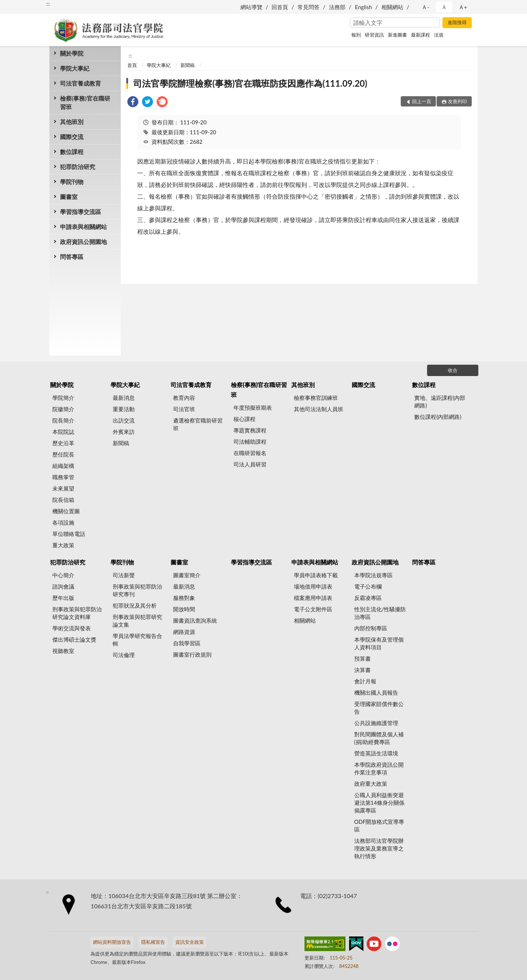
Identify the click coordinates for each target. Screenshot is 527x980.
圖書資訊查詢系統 (195, 620)
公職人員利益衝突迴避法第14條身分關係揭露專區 (379, 803)
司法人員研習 (250, 464)
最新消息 (124, 398)
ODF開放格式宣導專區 (379, 825)
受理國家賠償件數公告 (379, 708)
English (364, 7)
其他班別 (72, 122)
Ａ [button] (444, 7)
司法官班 (184, 409)
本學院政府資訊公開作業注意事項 (379, 768)
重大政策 (63, 545)
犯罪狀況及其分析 (135, 605)
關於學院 (72, 53)
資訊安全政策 (190, 942)
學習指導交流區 (81, 212)
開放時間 (184, 609)
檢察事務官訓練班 (316, 398)
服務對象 (184, 598)
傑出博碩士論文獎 (74, 639)
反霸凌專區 (368, 598)
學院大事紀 (75, 68)
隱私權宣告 (153, 942)
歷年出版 (63, 598)
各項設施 (63, 522)
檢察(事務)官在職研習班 (85, 102)
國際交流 (72, 137)
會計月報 (365, 681)
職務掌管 (63, 477)
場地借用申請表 (313, 586)
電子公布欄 (368, 586)
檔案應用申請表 (313, 598)
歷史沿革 (63, 443)
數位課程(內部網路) (438, 417)
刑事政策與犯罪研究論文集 (137, 621)
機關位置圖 (66, 511)
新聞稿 (188, 65)
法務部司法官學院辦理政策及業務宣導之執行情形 (379, 848)
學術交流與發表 (72, 628)
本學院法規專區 (373, 575)
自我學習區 (187, 643)
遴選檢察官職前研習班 (198, 424)
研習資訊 (374, 35)
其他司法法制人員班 (319, 409)
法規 (439, 35)
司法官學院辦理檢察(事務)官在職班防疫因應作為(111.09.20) (250, 83)
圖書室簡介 (187, 575)
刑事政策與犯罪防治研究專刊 (137, 590)
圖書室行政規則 (192, 654)
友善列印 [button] (457, 101)
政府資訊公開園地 (83, 242)
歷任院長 (63, 454)
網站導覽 (251, 7)
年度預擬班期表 (253, 408)
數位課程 (72, 152)
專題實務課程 (250, 430)
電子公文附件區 (313, 609)
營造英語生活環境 (376, 753)
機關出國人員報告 (376, 692)
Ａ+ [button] (463, 7)
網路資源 (184, 632)
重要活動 (124, 409)
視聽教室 (63, 651)
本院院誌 (63, 432)
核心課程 (244, 419)
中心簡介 (63, 575)
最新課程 (421, 35)
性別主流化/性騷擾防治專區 (380, 613)
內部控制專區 (371, 628)
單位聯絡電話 (69, 534)
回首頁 (280, 7)
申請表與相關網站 (83, 227)
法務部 (337, 7)
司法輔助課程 (250, 442)
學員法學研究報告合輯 (137, 640)
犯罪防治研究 (78, 167)
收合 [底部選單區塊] (453, 370)
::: (48, 4)
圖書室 (69, 197)
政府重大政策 (371, 784)
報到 (356, 35)
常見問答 (309, 7)
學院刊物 (72, 182)
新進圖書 (397, 35)
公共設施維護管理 (376, 723)
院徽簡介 (63, 409)
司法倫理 (124, 655)
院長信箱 (63, 500)
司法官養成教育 (81, 83)
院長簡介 (63, 420)
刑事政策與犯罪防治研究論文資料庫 (77, 613)
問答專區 (72, 257)
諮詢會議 (63, 586)
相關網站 (392, 7)
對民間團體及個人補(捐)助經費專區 (379, 738)
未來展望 (63, 488)
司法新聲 (124, 575)
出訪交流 (124, 420)
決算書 (362, 670)
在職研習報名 (250, 453)
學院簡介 (63, 398)
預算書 (362, 658)
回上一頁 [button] (422, 101)
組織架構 (63, 466)
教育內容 (184, 398)
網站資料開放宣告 (112, 942)
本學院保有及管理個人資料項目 (379, 643)
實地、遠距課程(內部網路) (440, 401)
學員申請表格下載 (316, 575)
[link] (133, 103)
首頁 (132, 65)
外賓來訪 (124, 432)
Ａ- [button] (425, 7)
